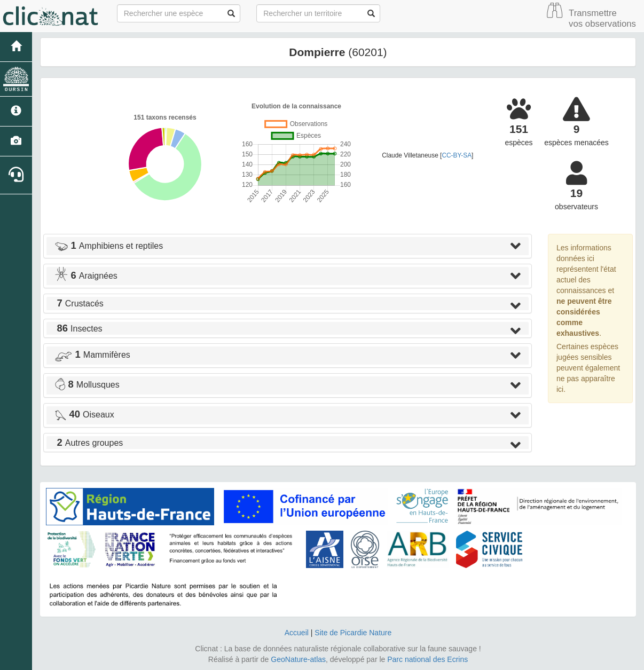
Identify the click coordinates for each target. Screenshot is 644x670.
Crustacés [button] (79, 304)
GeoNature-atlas (298, 659)
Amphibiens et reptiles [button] (109, 246)
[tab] (288, 246)
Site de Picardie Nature (353, 633)
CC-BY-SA (457, 155)
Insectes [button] (78, 329)
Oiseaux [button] (84, 415)
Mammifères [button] (92, 355)
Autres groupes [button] (89, 443)
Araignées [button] (86, 276)
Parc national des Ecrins (427, 659)
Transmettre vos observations (602, 18)
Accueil (297, 633)
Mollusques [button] (87, 385)
